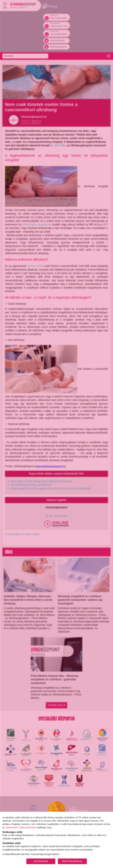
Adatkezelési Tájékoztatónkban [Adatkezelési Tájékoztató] (21, 827)
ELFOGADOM (41, 861)
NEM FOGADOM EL (72, 861)
